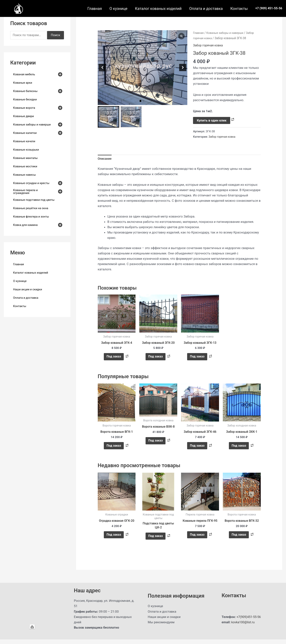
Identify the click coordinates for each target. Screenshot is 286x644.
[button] (140, 101)
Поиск (56, 35)
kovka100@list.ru (244, 627)
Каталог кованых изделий (158, 9)
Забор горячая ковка (209, 45)
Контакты (239, 9)
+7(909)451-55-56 (249, 621)
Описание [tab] (105, 159)
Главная (95, 9)
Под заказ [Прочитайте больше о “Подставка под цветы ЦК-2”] (155, 540)
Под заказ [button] (114, 358)
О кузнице (119, 9)
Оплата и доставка (206, 9)
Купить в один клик (212, 120)
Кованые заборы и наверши (227, 33)
